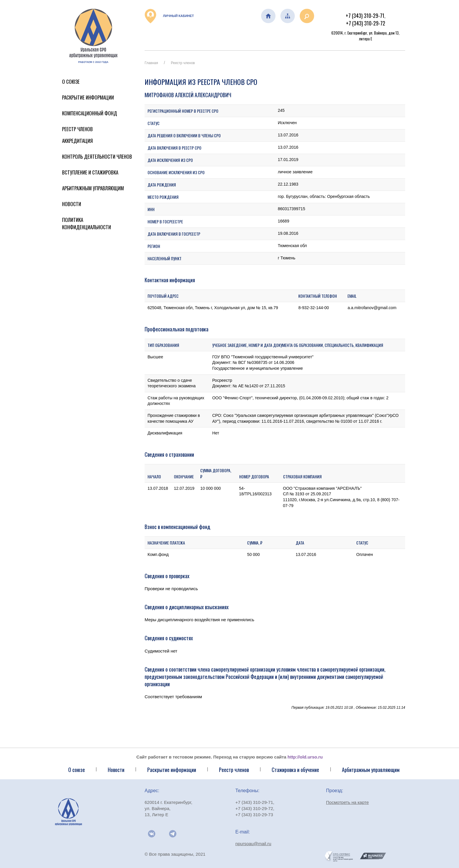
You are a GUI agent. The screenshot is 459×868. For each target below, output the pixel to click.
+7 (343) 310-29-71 (365, 16)
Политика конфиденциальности (87, 223)
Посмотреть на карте (347, 802)
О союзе (77, 770)
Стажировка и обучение (295, 770)
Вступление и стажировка (90, 172)
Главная (151, 63)
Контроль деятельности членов (97, 156)
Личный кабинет (169, 16)
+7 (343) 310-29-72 (366, 23)
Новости (72, 204)
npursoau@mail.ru (253, 844)
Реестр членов (77, 129)
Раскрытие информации (88, 97)
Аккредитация (77, 141)
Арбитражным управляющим (93, 188)
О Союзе (71, 82)
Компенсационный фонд (90, 113)
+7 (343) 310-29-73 (254, 815)
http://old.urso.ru (305, 757)
